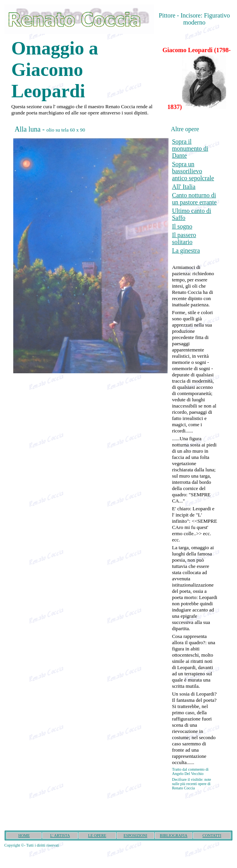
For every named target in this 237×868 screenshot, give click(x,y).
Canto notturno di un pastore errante (194, 199)
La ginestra (186, 250)
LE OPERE (97, 835)
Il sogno (182, 226)
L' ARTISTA (60, 835)
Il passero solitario (184, 238)
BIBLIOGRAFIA (174, 835)
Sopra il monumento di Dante (190, 148)
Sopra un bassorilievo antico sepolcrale (193, 171)
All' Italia (184, 187)
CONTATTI (212, 835)
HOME (24, 835)
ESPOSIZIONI (135, 835)
